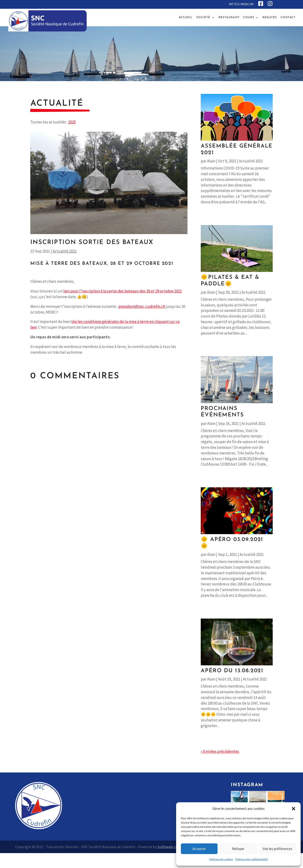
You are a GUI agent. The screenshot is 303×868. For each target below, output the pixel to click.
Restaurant (229, 17)
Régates (270, 17)
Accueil (186, 17)
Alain (211, 161)
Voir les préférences (277, 849)
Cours (249, 17)
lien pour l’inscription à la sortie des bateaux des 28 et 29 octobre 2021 (123, 291)
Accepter (199, 849)
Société (203, 17)
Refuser (238, 849)
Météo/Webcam (241, 4)
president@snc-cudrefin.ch (142, 306)
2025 (72, 122)
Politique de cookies (221, 859)
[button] (294, 809)
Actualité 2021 (65, 251)
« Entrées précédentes (220, 751)
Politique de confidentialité (252, 859)
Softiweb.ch (168, 847)
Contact (288, 17)
